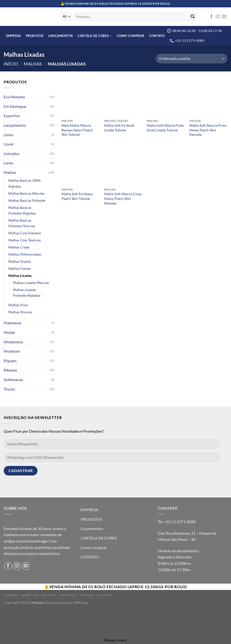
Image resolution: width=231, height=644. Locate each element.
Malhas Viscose (20, 312)
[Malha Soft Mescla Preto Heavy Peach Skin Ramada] (208, 98)
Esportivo (12, 116)
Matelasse (12, 323)
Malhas (33, 64)
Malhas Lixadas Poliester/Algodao (27, 293)
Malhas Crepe (19, 247)
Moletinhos (13, 342)
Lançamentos (61, 36)
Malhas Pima (18, 305)
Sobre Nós (30, 595)
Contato (87, 595)
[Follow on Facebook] (211, 17)
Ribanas (10, 370)
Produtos (68, 595)
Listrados (12, 153)
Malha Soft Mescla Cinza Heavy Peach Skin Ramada (123, 198)
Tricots (9, 389)
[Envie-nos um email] (224, 17)
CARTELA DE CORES (95, 36)
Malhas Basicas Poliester (27, 200)
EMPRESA (14, 36)
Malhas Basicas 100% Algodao (24, 183)
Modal (9, 332)
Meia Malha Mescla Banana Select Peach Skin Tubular (77, 130)
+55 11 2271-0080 (180, 522)
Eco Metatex (14, 97)
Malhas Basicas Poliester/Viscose (22, 223)
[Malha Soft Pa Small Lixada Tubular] (123, 98)
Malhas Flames (20, 268)
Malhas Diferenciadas (25, 254)
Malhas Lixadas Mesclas (31, 283)
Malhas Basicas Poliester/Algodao (22, 210)
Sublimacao (13, 379)
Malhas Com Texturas (25, 240)
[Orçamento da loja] (192, 59)
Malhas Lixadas (20, 276)
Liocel (9, 144)
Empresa (11, 595)
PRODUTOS (35, 36)
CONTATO (157, 36)
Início (11, 64)
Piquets (10, 361)
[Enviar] (193, 17)
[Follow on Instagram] (218, 17)
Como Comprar (131, 36)
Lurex (8, 163)
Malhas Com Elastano (25, 233)
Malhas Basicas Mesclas (26, 193)
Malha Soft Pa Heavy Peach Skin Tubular (77, 196)
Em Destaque (15, 106)
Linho (8, 135)
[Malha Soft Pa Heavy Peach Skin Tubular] (80, 166)
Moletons (12, 351)
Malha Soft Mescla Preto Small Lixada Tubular (165, 128)
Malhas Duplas (20, 261)
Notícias (49, 595)
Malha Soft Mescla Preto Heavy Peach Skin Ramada (208, 130)
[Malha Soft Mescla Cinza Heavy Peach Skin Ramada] (123, 166)
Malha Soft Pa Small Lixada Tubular (119, 128)
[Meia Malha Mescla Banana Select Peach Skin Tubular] (80, 98)
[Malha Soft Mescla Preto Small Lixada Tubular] (166, 98)
